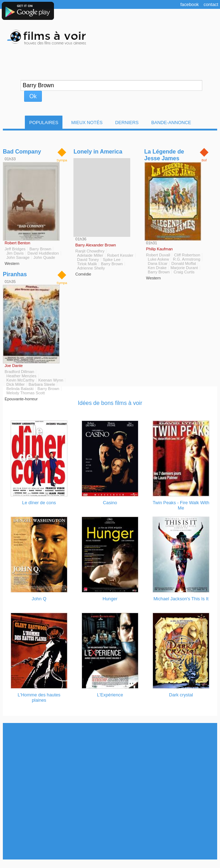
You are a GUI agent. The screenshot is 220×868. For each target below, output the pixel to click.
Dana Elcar (158, 263)
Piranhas (15, 274)
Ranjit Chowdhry (90, 251)
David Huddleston (43, 253)
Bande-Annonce (171, 123)
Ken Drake (157, 268)
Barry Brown (40, 249)
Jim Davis (15, 253)
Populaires (44, 123)
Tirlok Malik (87, 264)
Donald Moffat (184, 263)
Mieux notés (87, 123)
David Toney (88, 260)
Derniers (127, 123)
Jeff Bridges (15, 249)
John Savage (18, 257)
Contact (211, 4)
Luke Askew (159, 259)
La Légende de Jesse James (164, 155)
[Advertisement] (109, 791)
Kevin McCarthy (20, 380)
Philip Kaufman (159, 249)
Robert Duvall (158, 255)
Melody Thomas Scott (26, 393)
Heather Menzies (21, 376)
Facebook (189, 4)
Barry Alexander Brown (95, 245)
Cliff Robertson (187, 255)
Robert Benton (17, 243)
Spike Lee (112, 260)
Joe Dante (14, 366)
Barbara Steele (42, 384)
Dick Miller (16, 384)
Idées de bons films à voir (110, 403)
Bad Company (22, 152)
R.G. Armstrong (186, 259)
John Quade (44, 257)
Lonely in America (98, 152)
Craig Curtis (184, 272)
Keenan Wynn (51, 380)
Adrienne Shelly (91, 268)
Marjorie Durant (184, 268)
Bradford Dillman (19, 372)
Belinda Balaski (20, 389)
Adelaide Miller (90, 255)
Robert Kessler (120, 255)
